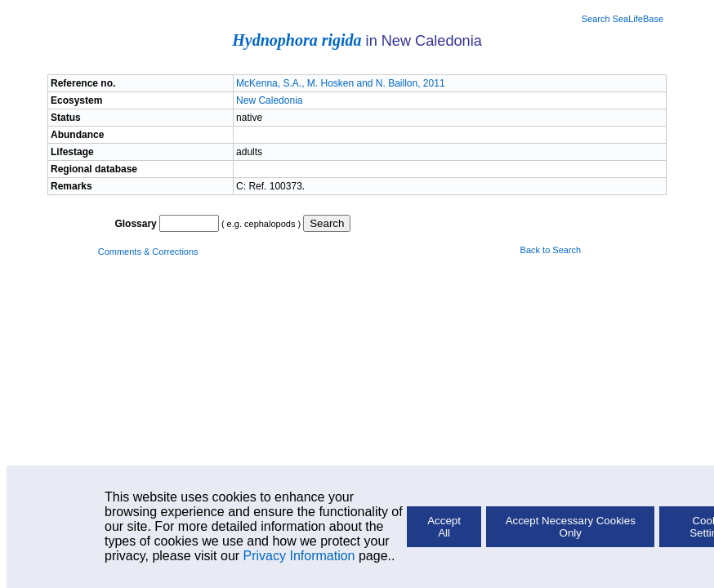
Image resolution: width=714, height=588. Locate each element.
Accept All (444, 527)
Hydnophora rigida (297, 40)
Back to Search (551, 250)
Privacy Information (299, 556)
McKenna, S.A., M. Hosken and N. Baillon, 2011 (340, 83)
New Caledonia (269, 100)
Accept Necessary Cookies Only (571, 527)
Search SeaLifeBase (623, 19)
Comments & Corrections (148, 252)
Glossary (135, 224)
